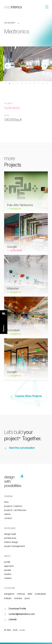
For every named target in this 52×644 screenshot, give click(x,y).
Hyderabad (40, 594)
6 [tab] (26, 83)
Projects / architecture (15, 510)
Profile (7, 562)
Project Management (14, 546)
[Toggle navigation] (51, 0)
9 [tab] (39, 83)
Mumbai (18, 598)
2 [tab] (9, 83)
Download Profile (15, 609)
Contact (8, 518)
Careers (8, 578)
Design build (10, 534)
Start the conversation (19, 448)
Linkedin (10, 619)
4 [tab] (18, 83)
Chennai (21, 594)
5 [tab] (22, 83)
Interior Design (11, 542)
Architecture (10, 538)
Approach (9, 566)
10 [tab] (43, 83)
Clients (7, 514)
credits (22, 630)
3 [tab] (14, 83)
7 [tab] (30, 83)
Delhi (30, 594)
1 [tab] (5, 83)
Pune (27, 598)
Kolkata (8, 598)
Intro (6, 502)
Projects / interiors (13, 506)
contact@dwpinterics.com (19, 614)
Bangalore (9, 594)
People (8, 570)
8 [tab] (34, 83)
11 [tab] (47, 83)
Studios (8, 574)
